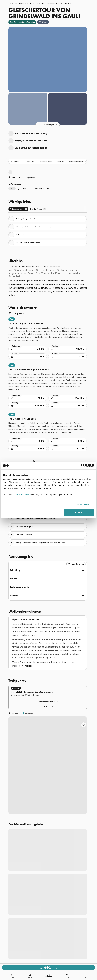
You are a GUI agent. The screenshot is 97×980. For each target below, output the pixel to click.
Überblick (30, 161)
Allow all (79, 512)
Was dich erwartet (46, 161)
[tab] (18, 209)
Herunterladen (76, 564)
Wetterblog (27, 666)
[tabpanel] (48, 231)
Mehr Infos (48, 707)
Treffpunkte (16, 314)
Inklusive (61, 161)
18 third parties (23, 494)
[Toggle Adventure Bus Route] (84, 725)
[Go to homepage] (49, 976)
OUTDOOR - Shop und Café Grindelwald (34, 189)
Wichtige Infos (17, 161)
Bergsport (34, 4)
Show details (83, 504)
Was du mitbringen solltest (79, 161)
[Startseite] (10, 4)
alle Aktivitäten (20, 4)
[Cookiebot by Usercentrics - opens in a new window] (83, 466)
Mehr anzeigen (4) (48, 125)
